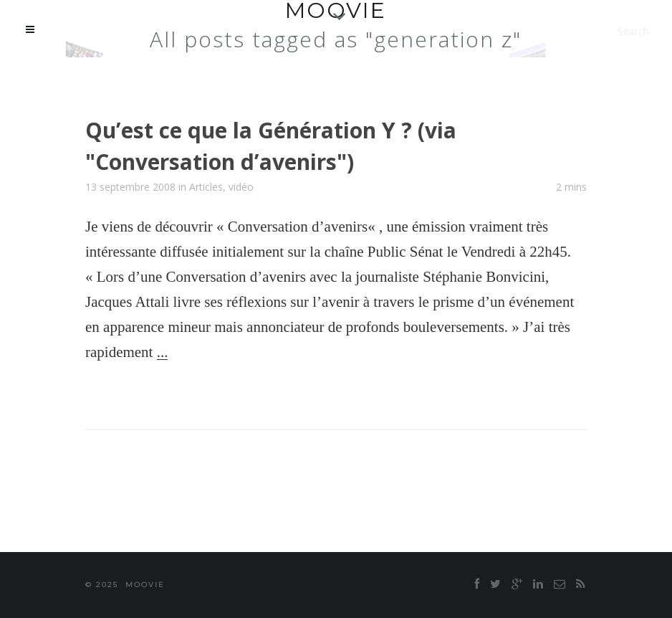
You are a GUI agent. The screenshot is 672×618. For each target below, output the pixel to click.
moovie (145, 585)
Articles (206, 187)
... (163, 352)
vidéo (241, 187)
